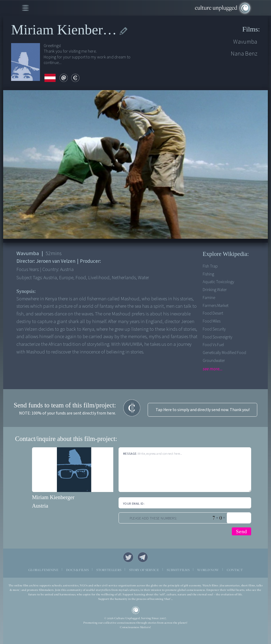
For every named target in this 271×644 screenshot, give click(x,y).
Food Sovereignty (218, 337)
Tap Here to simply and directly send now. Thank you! (203, 410)
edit (123, 31)
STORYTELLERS (109, 570)
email (64, 78)
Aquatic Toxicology (218, 282)
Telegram (143, 557)
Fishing (208, 274)
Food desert (213, 313)
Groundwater (214, 361)
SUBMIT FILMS (178, 570)
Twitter (128, 557)
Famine (209, 298)
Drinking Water (215, 290)
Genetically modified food (224, 353)
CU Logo (136, 610)
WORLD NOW (208, 570)
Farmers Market (216, 306)
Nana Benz (244, 54)
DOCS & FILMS (77, 570)
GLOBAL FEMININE (43, 570)
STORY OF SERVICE (144, 570)
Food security (214, 329)
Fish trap (210, 266)
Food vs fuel (213, 345)
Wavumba (245, 42)
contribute (75, 78)
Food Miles (212, 321)
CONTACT (235, 570)
